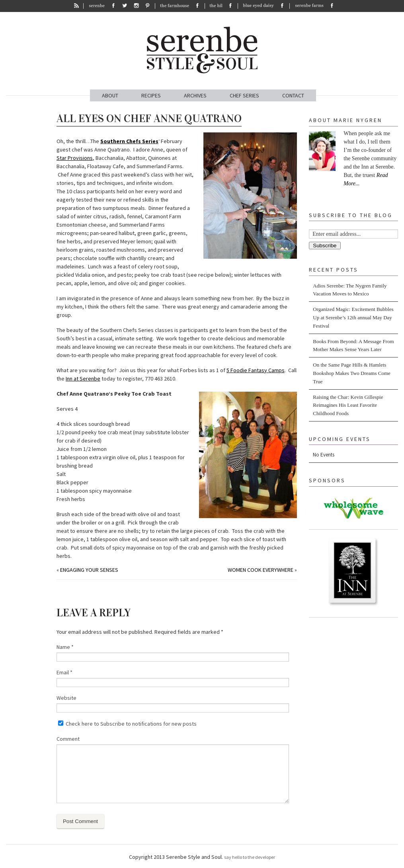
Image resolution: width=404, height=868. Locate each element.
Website (66, 698)
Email (64, 672)
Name (65, 647)
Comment (68, 739)
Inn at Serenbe (83, 379)
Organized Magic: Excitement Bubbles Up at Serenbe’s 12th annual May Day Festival (353, 317)
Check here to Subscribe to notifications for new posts (127, 724)
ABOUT (110, 95)
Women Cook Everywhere (261, 570)
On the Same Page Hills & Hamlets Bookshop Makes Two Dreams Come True (352, 373)
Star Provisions (75, 158)
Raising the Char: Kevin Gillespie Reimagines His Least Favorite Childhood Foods (348, 405)
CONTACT (293, 95)
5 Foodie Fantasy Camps (256, 370)
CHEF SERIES (244, 95)
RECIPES (151, 95)
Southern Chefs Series (129, 141)
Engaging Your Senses (89, 570)
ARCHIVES (195, 95)
